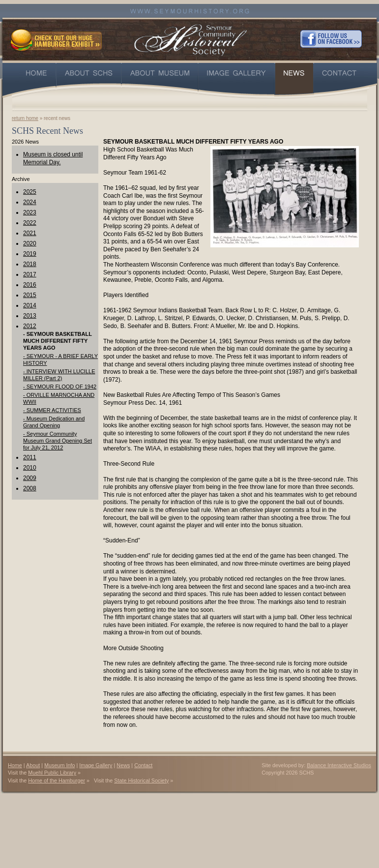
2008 (30, 488)
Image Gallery (96, 765)
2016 (30, 285)
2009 (30, 478)
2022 (30, 223)
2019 (30, 254)
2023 (30, 212)
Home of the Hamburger (57, 780)
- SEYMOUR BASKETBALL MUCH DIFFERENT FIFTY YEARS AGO (58, 341)
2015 (30, 295)
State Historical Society (141, 780)
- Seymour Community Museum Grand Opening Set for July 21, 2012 (58, 441)
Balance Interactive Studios (339, 765)
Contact (143, 765)
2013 (30, 316)
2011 (30, 457)
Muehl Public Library (52, 773)
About (33, 765)
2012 (30, 326)
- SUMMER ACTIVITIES (52, 410)
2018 (30, 264)
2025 (30, 192)
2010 (30, 468)
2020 (30, 243)
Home (15, 765)
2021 (30, 233)
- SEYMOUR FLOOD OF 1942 (60, 387)
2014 (30, 305)
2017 (30, 274)
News (123, 765)
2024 (30, 202)
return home (25, 118)
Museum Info (59, 765)
